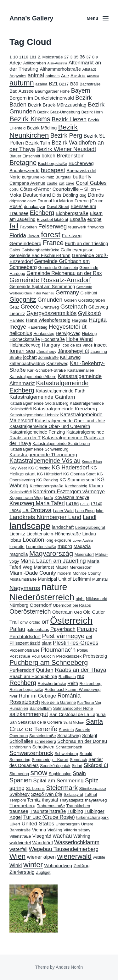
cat (62, 183)
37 (88, 57)
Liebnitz (17, 534)
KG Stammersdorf (78, 480)
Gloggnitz (23, 299)
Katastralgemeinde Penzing (37, 432)
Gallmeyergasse (77, 250)
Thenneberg (22, 805)
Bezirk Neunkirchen (44, 131)
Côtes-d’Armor (35, 189)
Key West (18, 468)
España (78, 219)
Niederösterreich (42, 597)
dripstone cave (23, 201)
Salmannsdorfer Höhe (73, 708)
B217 (64, 84)
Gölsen (70, 300)
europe (95, 219)
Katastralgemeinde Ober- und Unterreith (50, 426)
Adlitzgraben (35, 63)
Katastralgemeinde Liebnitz (34, 415)
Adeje (16, 63)
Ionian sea (22, 351)
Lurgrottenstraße (41, 547)
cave (70, 183)
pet (89, 637)
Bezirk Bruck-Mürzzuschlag (57, 105)
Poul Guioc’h (43, 656)
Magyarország (51, 553)
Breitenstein (70, 156)
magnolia (19, 554)
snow (39, 773)
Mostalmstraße (23, 579)
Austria (78, 76)
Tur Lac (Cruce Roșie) (49, 817)
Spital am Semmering (58, 781)
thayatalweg (96, 800)
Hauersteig (38, 327)
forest (51, 235)
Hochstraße (53, 339)
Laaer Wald (63, 511)
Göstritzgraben (92, 300)
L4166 (72, 504)
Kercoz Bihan (92, 462)
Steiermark (62, 788)
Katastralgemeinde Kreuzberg (65, 409)
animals (53, 76)
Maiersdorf (84, 554)
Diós (57, 195)
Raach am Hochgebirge (33, 676)
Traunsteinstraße (48, 811)
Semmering (20, 760)
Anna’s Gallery (31, 18)
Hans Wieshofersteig (48, 320)
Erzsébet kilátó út (53, 219)
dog (83, 195)
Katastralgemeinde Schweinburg (39, 449)
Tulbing (75, 811)
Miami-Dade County (33, 573)
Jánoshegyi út (73, 351)
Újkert (15, 824)
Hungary (51, 345)
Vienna (39, 830)
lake (100, 511)
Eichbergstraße (72, 213)
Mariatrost (44, 567)
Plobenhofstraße (24, 650)
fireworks (96, 227)
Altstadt (89, 69)
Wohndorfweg (58, 866)
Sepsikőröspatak (55, 766)
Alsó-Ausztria (57, 63)
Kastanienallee (81, 370)
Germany (67, 293)
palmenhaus (38, 630)
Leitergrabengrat (90, 527)
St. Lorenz (35, 788)
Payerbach (63, 629)
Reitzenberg (90, 684)
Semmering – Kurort (50, 760)
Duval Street (58, 207)
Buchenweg (81, 163)
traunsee (19, 811)
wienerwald (74, 856)
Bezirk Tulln (38, 143)
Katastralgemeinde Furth (60, 391)
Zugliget (43, 872)
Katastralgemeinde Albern (33, 377)
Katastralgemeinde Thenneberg (43, 454)
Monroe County (87, 573)
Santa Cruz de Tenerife (56, 725)
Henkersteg (44, 334)
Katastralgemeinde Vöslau (45, 461)
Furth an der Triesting (87, 244)
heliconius (21, 333)
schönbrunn (20, 747)
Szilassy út (73, 794)
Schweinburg (66, 754)
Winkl (16, 865)
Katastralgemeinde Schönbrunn (61, 443)
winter (33, 865)
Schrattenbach (69, 747)
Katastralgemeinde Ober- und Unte (70, 421)
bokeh (48, 156)
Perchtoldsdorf (25, 636)
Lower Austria (83, 540)
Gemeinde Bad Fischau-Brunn (40, 255)
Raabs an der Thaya (80, 670)
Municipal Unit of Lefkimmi (64, 579)
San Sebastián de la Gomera (36, 722)
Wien (17, 856)
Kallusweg (70, 357)
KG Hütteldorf (50, 474)
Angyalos (18, 76)
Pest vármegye (63, 636)
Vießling (55, 830)
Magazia (82, 546)
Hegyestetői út (68, 327)
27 (66, 57)
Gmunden (50, 300)
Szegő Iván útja (47, 794)
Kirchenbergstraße (47, 486)
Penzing (87, 629)
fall (14, 226)
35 (76, 57)
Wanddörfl (43, 843)
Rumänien (19, 708)
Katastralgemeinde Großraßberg (39, 403)
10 (15, 57)
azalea (41, 84)
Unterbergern (68, 824)
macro (65, 546)
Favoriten (28, 227)
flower (33, 236)
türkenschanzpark (92, 817)
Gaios (15, 250)
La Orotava (37, 510)
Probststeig (95, 656)
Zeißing (82, 865)
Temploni (18, 800)
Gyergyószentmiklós (51, 313)
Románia (69, 695)
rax (81, 676)
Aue (65, 76)
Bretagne (23, 163)
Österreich (71, 620)
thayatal (50, 800)
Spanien (21, 780)
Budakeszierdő (24, 171)
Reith (73, 683)
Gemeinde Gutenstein (58, 268)
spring (17, 788)
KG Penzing (47, 480)
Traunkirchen (78, 806)
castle (52, 183)
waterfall (18, 849)
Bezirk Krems (30, 119)
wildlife (99, 857)
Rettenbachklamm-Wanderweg (72, 690)
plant (46, 643)
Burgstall (63, 177)
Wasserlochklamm (77, 842)
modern (64, 573)
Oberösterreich (30, 611)
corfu (14, 189)
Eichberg (42, 213)
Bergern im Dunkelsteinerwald (42, 98)
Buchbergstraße (53, 164)
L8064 (15, 511)
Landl (90, 517)
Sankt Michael (74, 722)
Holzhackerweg (25, 345)
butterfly (82, 177)
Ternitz (34, 800)
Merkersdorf (80, 567)
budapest (53, 170)
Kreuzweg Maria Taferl (37, 503)
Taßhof (91, 794)
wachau (62, 836)
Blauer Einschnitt (25, 156)
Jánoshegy (46, 351)
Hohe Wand (79, 339)
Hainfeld (17, 320)
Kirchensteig (76, 486)
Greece (30, 307)
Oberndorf (41, 605)
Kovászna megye (72, 497)
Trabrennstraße (51, 806)
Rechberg (23, 683)
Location (33, 540)
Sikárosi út (96, 765)
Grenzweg (50, 307)
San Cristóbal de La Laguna (78, 714)
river (13, 696)
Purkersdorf (22, 670)
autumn (22, 83)
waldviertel (20, 843)
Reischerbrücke (52, 684)
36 (82, 57)
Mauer (62, 567)
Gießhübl (89, 293)
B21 (53, 84)
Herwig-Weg (68, 333)
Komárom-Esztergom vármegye (69, 491)
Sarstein (66, 730)
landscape (30, 526)
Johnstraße (48, 357)
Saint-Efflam (41, 708)
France (53, 243)
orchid (35, 622)
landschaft (63, 527)
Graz (14, 307)
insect (100, 345)
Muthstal (100, 579)
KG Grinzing (39, 468)
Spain (79, 773)
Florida (18, 235)
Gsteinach (74, 307)
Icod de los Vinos (77, 345)
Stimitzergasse (92, 788)
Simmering (19, 774)
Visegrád (42, 836)
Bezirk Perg (66, 135)
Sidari (77, 766)
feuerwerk (77, 227)
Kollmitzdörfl (21, 492)
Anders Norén (69, 967)
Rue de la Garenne (59, 702)
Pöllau (83, 650)
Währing (82, 836)
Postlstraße (20, 656)
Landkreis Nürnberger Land (45, 517)
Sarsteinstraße (43, 736)
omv (24, 622)
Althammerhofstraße (61, 69)
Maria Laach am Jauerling (53, 561)
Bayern (81, 91)
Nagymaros (25, 588)
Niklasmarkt (97, 599)
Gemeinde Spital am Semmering (42, 287)
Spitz (92, 780)
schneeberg (45, 741)
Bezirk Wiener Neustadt (66, 149)
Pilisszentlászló (25, 643)
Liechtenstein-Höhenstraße (54, 534)
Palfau (17, 629)
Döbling (70, 195)
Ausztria (93, 76)
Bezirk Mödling (42, 128)
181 (33, 57)
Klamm (96, 486)
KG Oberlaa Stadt (79, 474)
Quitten (45, 670)
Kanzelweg (57, 364)
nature (54, 587)
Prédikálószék (69, 656)
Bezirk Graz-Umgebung (59, 112)
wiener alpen (41, 857)
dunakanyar (35, 207)
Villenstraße (20, 836)
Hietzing (90, 334)
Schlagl (90, 736)
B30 (74, 84)
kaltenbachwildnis (27, 364)
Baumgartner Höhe (52, 91)
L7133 (85, 504)
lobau (15, 540)
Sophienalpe (60, 774)
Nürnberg (19, 605)
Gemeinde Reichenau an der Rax (64, 273)
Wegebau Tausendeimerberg (64, 849)
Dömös (96, 195)
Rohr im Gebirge (37, 696)
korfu (49, 498)
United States (38, 824)
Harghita (79, 320)
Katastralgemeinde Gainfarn (42, 397)
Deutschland (37, 195)
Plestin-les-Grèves (76, 643)
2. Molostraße (50, 57)
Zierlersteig (22, 872)
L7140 (97, 504)
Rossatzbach (25, 702)
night (80, 599)
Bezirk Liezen (69, 119)
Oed (78, 612)
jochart (30, 357)
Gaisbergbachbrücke (40, 250)
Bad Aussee (22, 91)
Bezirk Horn (92, 112)
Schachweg (69, 736)
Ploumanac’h (58, 650)
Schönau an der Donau (82, 741)
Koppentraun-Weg (26, 498)
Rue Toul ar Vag (89, 703)
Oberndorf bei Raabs (72, 605)
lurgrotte (17, 547)
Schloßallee (21, 741)
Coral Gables (91, 183)
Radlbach (67, 677)
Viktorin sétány (77, 830)
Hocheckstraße (25, 339)
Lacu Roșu (85, 511)
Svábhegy (20, 794)
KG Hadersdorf (70, 468)
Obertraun (62, 612)
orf (45, 622)
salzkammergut (29, 714)
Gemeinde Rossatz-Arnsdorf (50, 280)
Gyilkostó (90, 313)
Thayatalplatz (71, 800)
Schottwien (43, 747)
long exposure (59, 540)
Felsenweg (53, 226)
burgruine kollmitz (38, 177)
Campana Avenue (27, 183)
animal (36, 75)
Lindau (89, 534)
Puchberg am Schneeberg (49, 663)
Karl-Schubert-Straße (46, 370)
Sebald (86, 754)
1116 (24, 57)
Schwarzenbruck (31, 753)
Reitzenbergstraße (26, 690)
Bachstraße (90, 84)
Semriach (79, 760)
